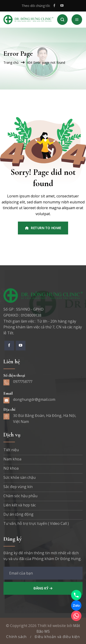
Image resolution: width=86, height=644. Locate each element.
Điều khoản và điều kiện (57, 637)
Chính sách (16, 637)
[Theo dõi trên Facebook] (54, 6)
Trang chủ (11, 62)
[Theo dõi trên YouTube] (62, 6)
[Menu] (77, 20)
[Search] (62, 20)
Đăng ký (41, 588)
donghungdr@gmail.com (34, 399)
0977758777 (23, 381)
